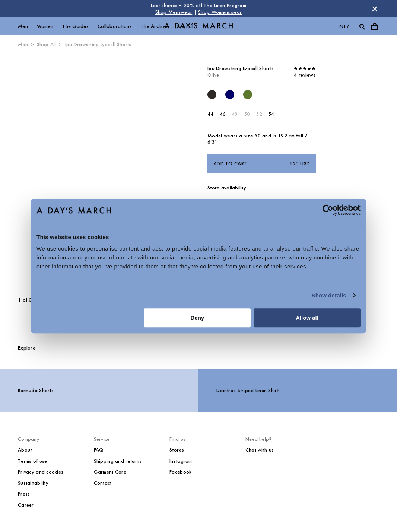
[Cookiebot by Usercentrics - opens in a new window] (328, 210)
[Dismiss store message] (375, 9)
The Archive (154, 26)
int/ (344, 26)
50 (247, 114)
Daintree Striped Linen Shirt (247, 390)
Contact (103, 483)
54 (271, 114)
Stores (177, 450)
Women (45, 26)
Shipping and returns (118, 461)
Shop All (46, 44)
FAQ (99, 450)
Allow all (307, 318)
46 (223, 114)
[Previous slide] (39, 172)
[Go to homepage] (198, 27)
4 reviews (305, 75)
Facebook (180, 472)
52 (259, 114)
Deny (198, 318)
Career (26, 505)
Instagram (181, 461)
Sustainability (33, 483)
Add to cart (262, 164)
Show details (329, 295)
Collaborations (115, 26)
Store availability (227, 188)
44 (211, 114)
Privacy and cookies (41, 472)
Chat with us (260, 450)
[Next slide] (118, 172)
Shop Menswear (174, 12)
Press (24, 494)
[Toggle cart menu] (375, 26)
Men (23, 26)
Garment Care (110, 472)
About (25, 450)
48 (235, 114)
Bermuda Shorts (36, 390)
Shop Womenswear (220, 12)
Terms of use (32, 461)
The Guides (75, 26)
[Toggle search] (362, 26)
